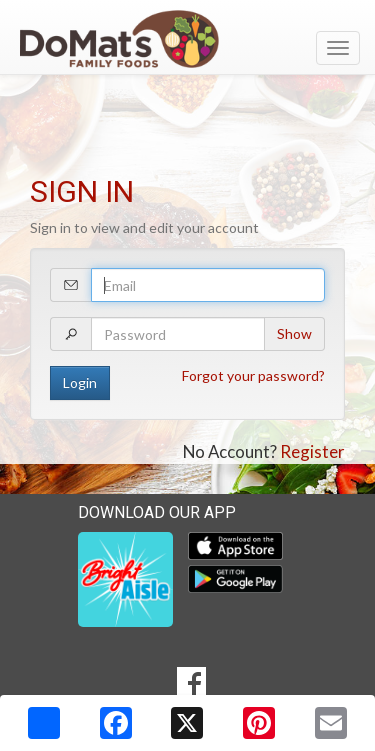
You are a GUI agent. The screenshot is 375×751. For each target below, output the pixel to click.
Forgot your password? (253, 375)
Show (294, 333)
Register (312, 451)
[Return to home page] (187, 39)
